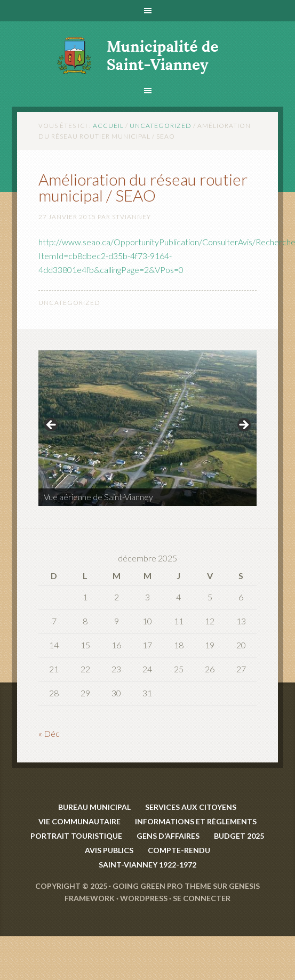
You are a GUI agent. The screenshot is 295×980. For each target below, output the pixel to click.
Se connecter (202, 898)
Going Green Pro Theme (162, 886)
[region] (147, 428)
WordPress (144, 898)
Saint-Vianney (147, 49)
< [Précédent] (52, 425)
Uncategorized (69, 303)
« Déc (49, 733)
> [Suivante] (243, 425)
